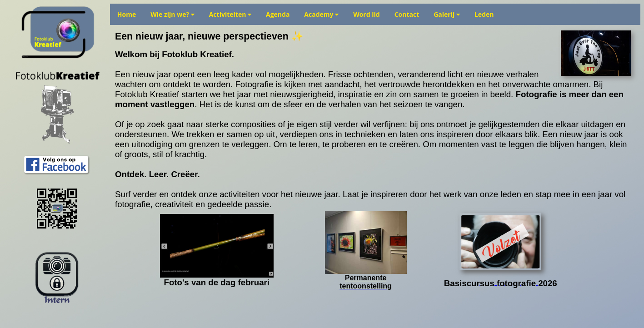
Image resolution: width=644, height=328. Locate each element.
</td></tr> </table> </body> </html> (375, 173)
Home (127, 14)
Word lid (366, 14)
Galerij (447, 14)
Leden (484, 14)
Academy (321, 14)
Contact (407, 14)
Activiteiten (230, 14)
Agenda (278, 14)
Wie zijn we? (172, 14)
